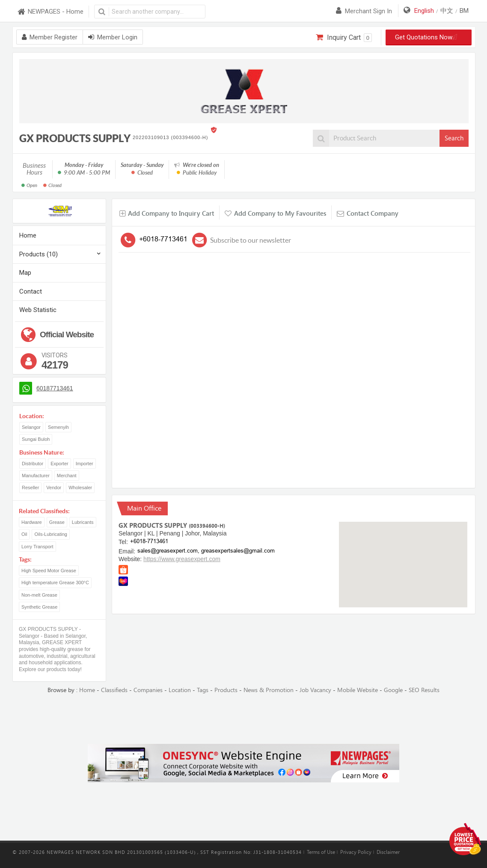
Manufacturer (36, 476)
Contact (31, 291)
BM (464, 11)
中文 (447, 11)
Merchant (67, 476)
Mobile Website (358, 690)
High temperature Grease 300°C (55, 583)
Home (28, 235)
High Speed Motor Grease (49, 571)
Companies (148, 690)
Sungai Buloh (36, 439)
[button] (403, 557)
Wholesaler (80, 488)
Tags (203, 690)
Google (393, 690)
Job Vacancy (315, 690)
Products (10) (39, 254)
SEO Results (424, 690)
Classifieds (114, 690)
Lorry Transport (37, 547)
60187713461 (55, 388)
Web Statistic (38, 310)
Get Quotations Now (429, 37)
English (424, 11)
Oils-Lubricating (50, 534)
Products (226, 690)
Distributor (33, 464)
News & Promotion (269, 690)
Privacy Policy (356, 852)
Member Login (113, 37)
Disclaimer (388, 852)
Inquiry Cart (344, 38)
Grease (57, 522)
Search (454, 138)
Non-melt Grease (39, 595)
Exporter (59, 464)
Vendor (54, 488)
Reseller (30, 488)
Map (25, 273)
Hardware (32, 522)
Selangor (31, 427)
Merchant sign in (364, 11)
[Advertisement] (243, 719)
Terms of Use (321, 852)
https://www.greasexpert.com (182, 559)
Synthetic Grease (39, 607)
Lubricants (83, 522)
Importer (85, 464)
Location (180, 690)
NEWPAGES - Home (50, 12)
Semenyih (58, 427)
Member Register (50, 37)
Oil (24, 534)
